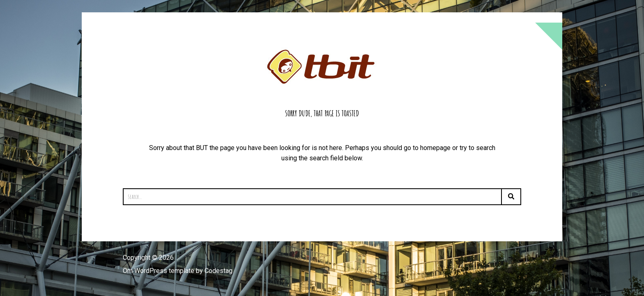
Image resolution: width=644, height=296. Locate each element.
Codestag (218, 271)
